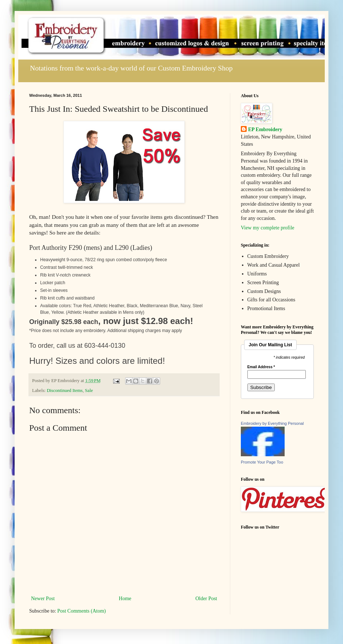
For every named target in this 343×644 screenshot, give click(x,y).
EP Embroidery (265, 129)
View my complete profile (268, 228)
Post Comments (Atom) (82, 611)
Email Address (261, 367)
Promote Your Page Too (262, 462)
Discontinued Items (65, 390)
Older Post (207, 599)
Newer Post (43, 599)
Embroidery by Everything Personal (272, 423)
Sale (89, 390)
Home (125, 599)
